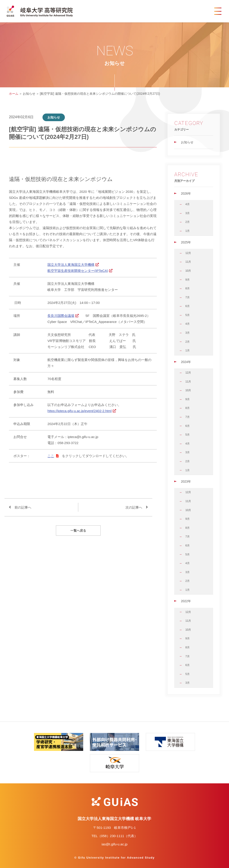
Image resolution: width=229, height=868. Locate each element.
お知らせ (187, 142)
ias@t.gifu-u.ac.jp (114, 844)
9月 (188, 280)
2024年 (186, 362)
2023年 (186, 481)
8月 (188, 288)
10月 (188, 271)
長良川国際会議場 (61, 316)
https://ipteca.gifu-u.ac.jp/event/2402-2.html (80, 411)
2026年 (186, 193)
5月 (188, 315)
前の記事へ (23, 507)
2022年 (186, 601)
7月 (188, 297)
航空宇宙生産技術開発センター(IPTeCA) (78, 271)
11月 (188, 262)
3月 (188, 213)
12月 (188, 253)
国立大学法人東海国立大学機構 (71, 265)
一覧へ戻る (78, 531)
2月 (188, 222)
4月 (188, 204)
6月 (188, 306)
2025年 (186, 242)
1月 (188, 231)
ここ (51, 456)
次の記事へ (134, 507)
